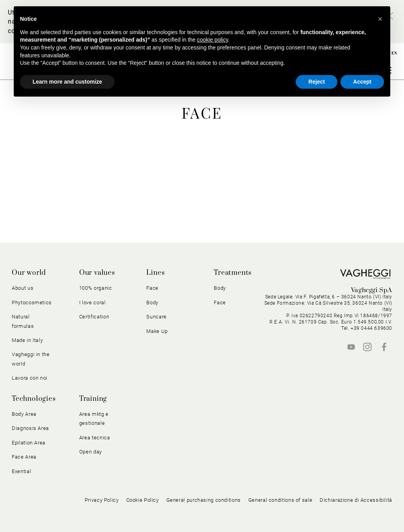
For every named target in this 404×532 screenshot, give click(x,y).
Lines (156, 273)
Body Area (24, 414)
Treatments (233, 273)
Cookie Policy (143, 500)
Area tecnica (95, 438)
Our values (97, 273)
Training (93, 399)
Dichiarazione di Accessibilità (356, 500)
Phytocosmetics (32, 303)
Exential (21, 471)
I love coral (93, 303)
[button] (380, 19)
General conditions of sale (280, 500)
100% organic (96, 288)
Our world (29, 273)
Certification (94, 317)
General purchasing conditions (204, 500)
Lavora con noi (30, 378)
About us (23, 288)
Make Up (157, 331)
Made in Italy (27, 340)
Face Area (24, 457)
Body (152, 303)
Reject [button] (317, 82)
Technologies (34, 399)
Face (152, 288)
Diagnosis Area (30, 428)
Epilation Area (29, 443)
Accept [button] (362, 82)
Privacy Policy (102, 500)
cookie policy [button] (212, 40)
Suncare (157, 317)
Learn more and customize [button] (67, 82)
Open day (91, 452)
